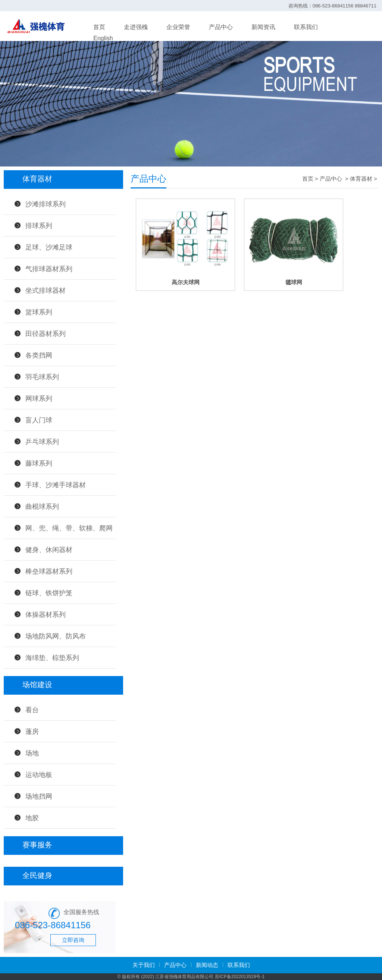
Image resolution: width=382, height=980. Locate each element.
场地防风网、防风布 (56, 636)
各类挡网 (39, 355)
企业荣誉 (178, 27)
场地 (32, 753)
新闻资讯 (263, 27)
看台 (32, 710)
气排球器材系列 (49, 269)
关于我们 (144, 965)
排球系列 (39, 226)
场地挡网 (39, 796)
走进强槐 (136, 27)
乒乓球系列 (42, 442)
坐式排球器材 (46, 291)
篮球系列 (39, 312)
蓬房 (32, 732)
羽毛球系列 (42, 377)
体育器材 (361, 179)
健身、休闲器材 (49, 550)
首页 (99, 27)
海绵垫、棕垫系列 (52, 658)
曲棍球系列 (42, 507)
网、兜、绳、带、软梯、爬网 (69, 528)
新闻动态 (207, 965)
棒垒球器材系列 (49, 571)
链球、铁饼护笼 (49, 593)
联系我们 (306, 27)
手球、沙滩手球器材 (56, 485)
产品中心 (221, 27)
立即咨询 (73, 940)
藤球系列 (39, 463)
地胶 (32, 818)
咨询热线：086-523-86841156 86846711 (332, 6)
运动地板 (39, 775)
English (103, 38)
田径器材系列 (46, 334)
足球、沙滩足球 (49, 247)
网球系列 (39, 399)
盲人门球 (39, 420)
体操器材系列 (46, 615)
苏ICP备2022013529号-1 (240, 977)
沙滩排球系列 (46, 204)
